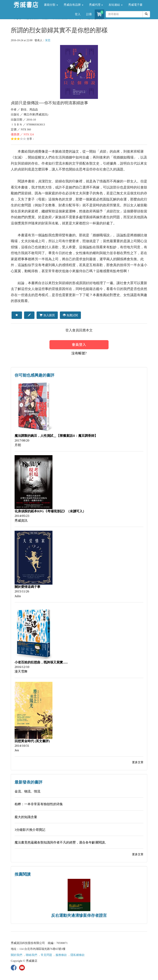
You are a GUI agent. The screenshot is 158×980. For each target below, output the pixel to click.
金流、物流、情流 (27, 791)
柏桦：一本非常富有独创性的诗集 (39, 804)
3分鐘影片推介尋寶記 (30, 830)
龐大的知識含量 (26, 817)
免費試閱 (70, 315)
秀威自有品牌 (74, 5)
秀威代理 (96, 5)
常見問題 (46, 955)
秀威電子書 (135, 5)
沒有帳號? (79, 353)
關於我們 (16, 955)
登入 (78, 14)
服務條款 (61, 955)
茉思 (48, 40)
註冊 (89, 14)
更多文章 (138, 762)
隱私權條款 (78, 955)
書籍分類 (51, 5)
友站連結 (116, 5)
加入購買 (47, 315)
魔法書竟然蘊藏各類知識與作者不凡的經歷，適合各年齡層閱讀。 (61, 842)
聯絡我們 (31, 955)
